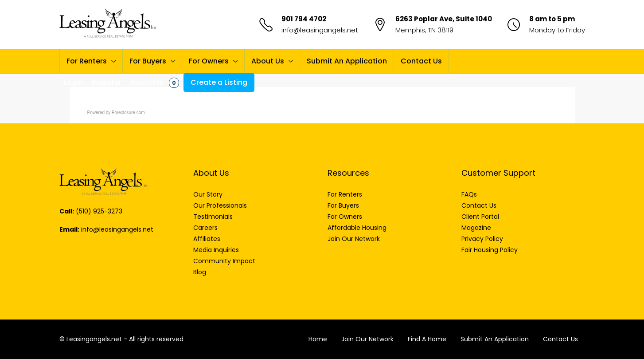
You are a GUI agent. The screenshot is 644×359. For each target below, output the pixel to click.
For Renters (87, 61)
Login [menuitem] (73, 83)
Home (318, 339)
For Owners (209, 61)
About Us (268, 61)
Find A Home (427, 339)
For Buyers (148, 61)
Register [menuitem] (107, 83)
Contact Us (421, 61)
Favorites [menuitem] (155, 83)
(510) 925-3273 (99, 211)
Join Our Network (367, 339)
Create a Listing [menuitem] (219, 82)
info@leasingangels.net (320, 30)
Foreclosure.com (128, 112)
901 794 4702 (304, 19)
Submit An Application (347, 61)
